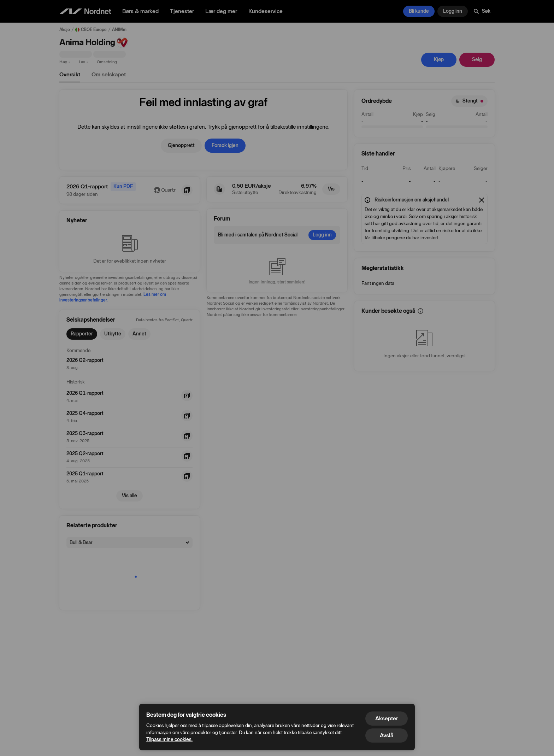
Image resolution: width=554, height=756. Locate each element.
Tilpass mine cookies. (169, 740)
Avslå (387, 735)
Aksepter (387, 718)
